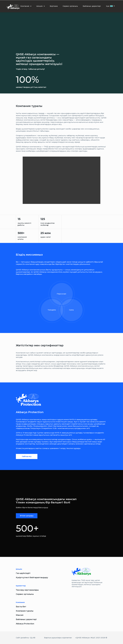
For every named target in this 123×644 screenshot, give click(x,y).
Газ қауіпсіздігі (23, 573)
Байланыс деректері (92, 6)
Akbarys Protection (25, 624)
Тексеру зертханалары (27, 590)
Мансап (20, 615)
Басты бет (21, 607)
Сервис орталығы (70, 6)
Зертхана (54, 6)
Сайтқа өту (27, 456)
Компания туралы (25, 611)
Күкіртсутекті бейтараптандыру (32, 578)
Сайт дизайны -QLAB (26, 638)
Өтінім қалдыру (27, 516)
